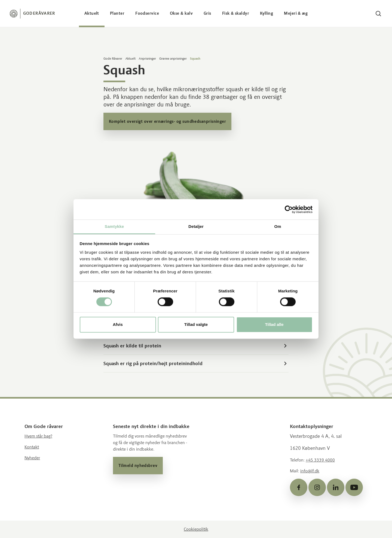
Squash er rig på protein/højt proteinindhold (196, 363)
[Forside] (32, 13)
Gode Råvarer (113, 59)
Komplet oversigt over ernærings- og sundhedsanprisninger (167, 121)
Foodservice (147, 13)
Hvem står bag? (38, 436)
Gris (207, 13)
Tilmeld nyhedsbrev (138, 466)
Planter (117, 13)
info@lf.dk (310, 471)
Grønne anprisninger (173, 59)
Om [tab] (278, 226)
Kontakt (32, 447)
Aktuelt (92, 13)
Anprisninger (147, 59)
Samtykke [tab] (114, 226)
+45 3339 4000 (320, 460)
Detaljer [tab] (196, 226)
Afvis (118, 324)
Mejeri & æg (296, 13)
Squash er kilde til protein (196, 346)
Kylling (267, 13)
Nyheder (32, 458)
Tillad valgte (196, 324)
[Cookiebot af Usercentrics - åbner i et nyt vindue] (289, 209)
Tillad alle (274, 324)
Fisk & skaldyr (236, 13)
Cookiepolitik (196, 529)
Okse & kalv (181, 13)
